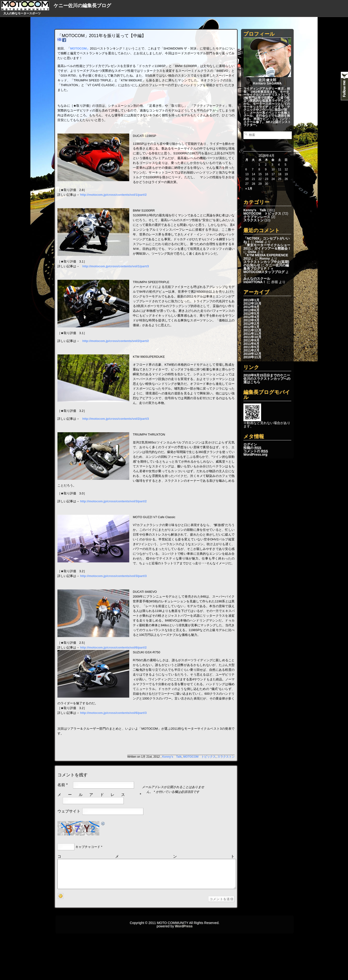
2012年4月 (251, 317)
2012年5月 (251, 314)
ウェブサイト (69, 811)
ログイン (250, 444)
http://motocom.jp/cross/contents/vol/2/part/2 (116, 341)
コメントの (256, 451)
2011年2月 (251, 350)
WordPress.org (255, 454)
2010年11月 (252, 357)
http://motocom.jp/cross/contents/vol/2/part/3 (116, 419)
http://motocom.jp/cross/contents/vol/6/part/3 (113, 713)
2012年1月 (251, 327)
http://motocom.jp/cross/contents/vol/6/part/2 (113, 647)
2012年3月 (251, 320)
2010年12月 (252, 354)
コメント (146, 856)
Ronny (265, 258)
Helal (259, 242)
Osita (252, 252)
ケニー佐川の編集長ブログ (82, 6)
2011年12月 (252, 330)
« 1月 (249, 189)
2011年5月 (251, 347)
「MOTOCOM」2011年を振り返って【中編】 (102, 36)
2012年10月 (252, 303)
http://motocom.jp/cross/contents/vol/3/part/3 (113, 576)
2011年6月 (251, 344)
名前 (61, 785)
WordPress (184, 932)
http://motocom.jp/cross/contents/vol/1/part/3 (116, 266)
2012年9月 (251, 307)
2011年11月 (252, 334)
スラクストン (253, 220)
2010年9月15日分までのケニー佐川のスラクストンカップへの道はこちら (267, 379)
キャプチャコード (88, 847)
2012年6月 (251, 310)
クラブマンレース (257, 217)
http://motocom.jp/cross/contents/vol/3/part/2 (113, 501)
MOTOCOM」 (80, 48)
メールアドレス (95, 795)
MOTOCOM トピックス (262, 213)
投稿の (252, 448)
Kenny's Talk (255, 210)
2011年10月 (252, 337)
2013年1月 (251, 300)
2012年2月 (251, 324)
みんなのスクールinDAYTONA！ (257, 280)
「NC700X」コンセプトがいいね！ (267, 240)
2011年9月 (251, 340)
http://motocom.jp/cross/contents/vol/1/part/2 (113, 195)
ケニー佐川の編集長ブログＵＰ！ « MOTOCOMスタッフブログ (266, 269)
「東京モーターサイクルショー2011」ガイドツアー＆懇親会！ (267, 247)
